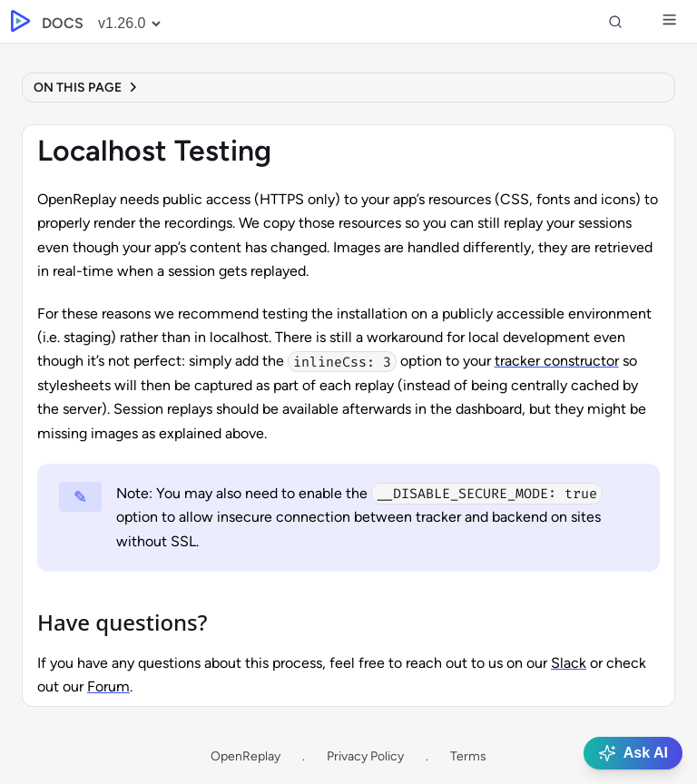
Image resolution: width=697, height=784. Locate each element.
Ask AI (633, 753)
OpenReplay (245, 756)
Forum (108, 686)
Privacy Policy (365, 756)
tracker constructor (557, 361)
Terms (468, 756)
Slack (569, 663)
